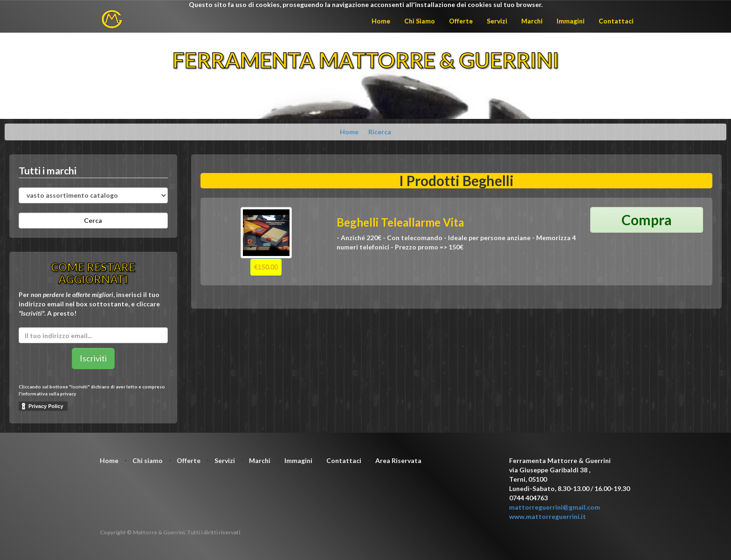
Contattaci (616, 21)
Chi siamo (148, 460)
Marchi (532, 21)
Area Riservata (398, 460)
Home (381, 21)
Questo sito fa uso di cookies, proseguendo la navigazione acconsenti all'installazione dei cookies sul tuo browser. (366, 4)
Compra (647, 220)
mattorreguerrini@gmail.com (555, 507)
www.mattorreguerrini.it (548, 516)
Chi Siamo (420, 21)
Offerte (461, 21)
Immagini (571, 21)
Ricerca (380, 132)
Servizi (497, 21)
